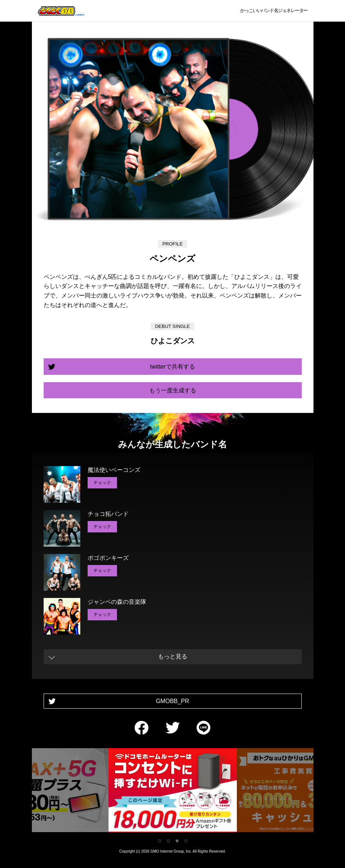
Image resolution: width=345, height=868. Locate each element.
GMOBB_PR (172, 701)
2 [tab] (168, 841)
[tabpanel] (173, 792)
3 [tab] (177, 841)
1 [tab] (159, 841)
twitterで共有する (172, 367)
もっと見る (173, 656)
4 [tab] (186, 841)
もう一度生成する (173, 390)
